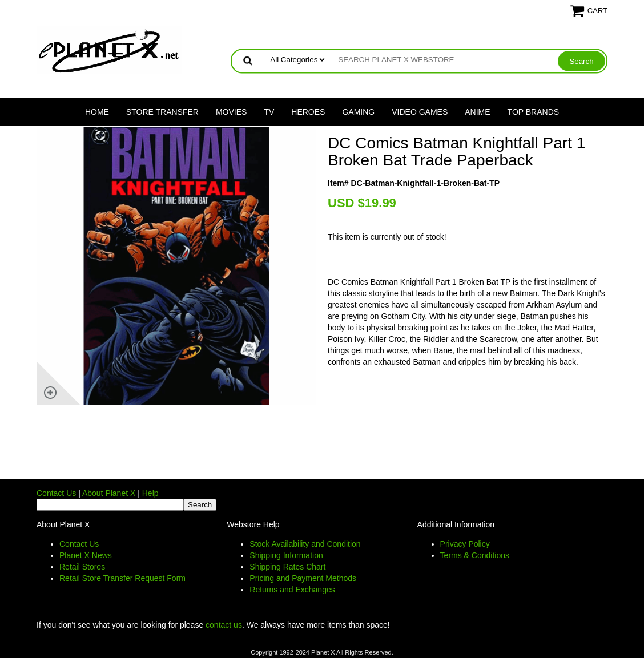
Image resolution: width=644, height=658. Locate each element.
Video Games (420, 112)
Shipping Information (286, 555)
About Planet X (109, 493)
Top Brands (534, 112)
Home (97, 112)
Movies (231, 112)
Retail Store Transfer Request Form (122, 578)
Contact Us (56, 493)
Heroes (308, 112)
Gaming (358, 112)
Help (150, 493)
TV (269, 112)
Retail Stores (82, 567)
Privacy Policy (465, 544)
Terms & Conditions (475, 555)
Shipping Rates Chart (287, 567)
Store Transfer (162, 112)
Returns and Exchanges (292, 590)
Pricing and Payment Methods (303, 578)
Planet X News (86, 555)
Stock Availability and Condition (305, 544)
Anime (477, 112)
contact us (224, 625)
